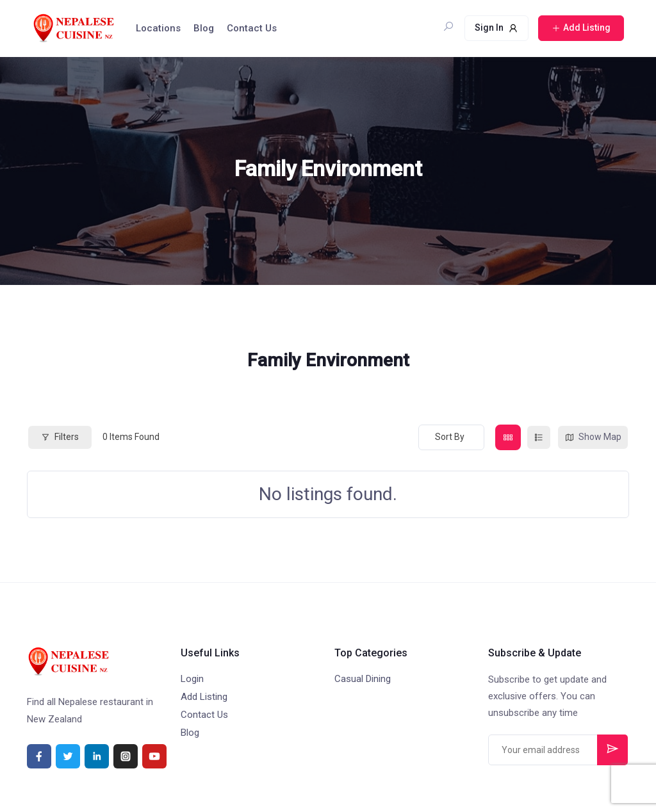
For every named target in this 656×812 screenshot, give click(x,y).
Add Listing (204, 697)
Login (192, 679)
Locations (158, 28)
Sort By (450, 437)
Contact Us (252, 28)
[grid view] (508, 437)
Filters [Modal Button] (60, 437)
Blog (204, 28)
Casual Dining (363, 679)
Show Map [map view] (593, 437)
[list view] (539, 437)
